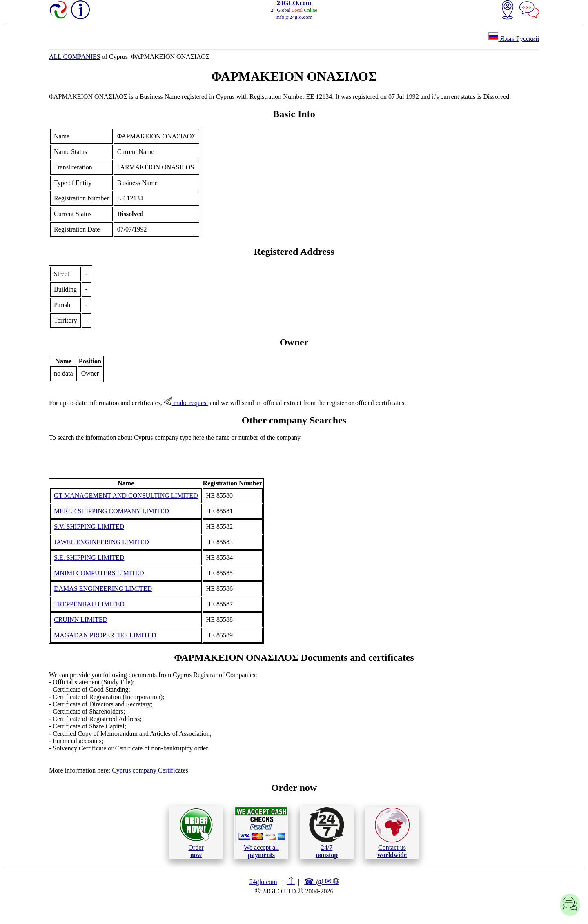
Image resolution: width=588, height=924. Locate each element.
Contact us (392, 833)
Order (196, 833)
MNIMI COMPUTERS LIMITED (99, 573)
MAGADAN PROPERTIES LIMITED (105, 635)
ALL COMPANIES (75, 57)
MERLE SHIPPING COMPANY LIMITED (111, 511)
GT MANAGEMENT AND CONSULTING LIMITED (126, 495)
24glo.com (263, 882)
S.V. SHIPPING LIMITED (89, 527)
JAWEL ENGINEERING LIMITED (101, 542)
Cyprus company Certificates (150, 770)
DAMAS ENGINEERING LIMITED (103, 589)
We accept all (261, 833)
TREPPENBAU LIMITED (89, 604)
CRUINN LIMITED (81, 620)
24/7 (327, 833)
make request (186, 403)
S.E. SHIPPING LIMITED (89, 558)
